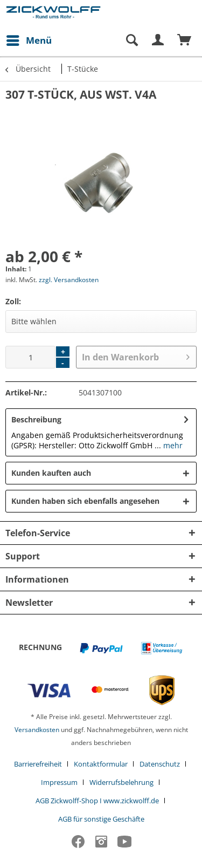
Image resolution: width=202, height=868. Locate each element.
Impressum (59, 782)
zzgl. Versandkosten (69, 280)
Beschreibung (36, 419)
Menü (29, 39)
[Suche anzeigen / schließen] (131, 40)
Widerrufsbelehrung (121, 782)
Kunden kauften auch (51, 473)
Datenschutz (160, 764)
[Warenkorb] (185, 40)
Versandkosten (37, 730)
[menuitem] (29, 40)
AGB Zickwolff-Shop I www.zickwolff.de (97, 801)
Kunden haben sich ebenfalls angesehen (85, 501)
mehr (172, 445)
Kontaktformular (101, 764)
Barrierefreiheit (38, 764)
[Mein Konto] (158, 40)
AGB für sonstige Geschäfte (101, 819)
